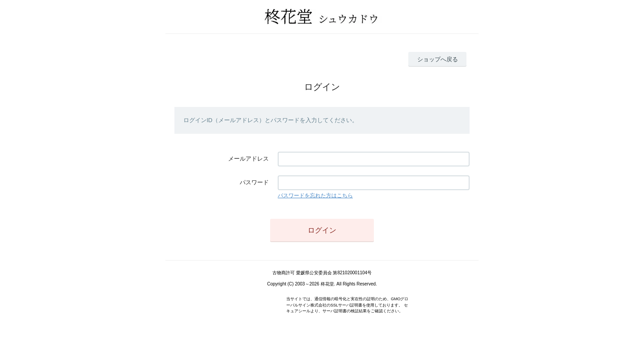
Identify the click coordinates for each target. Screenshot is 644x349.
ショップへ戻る (438, 59)
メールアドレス (248, 159)
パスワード (254, 182)
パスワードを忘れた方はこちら (315, 196)
